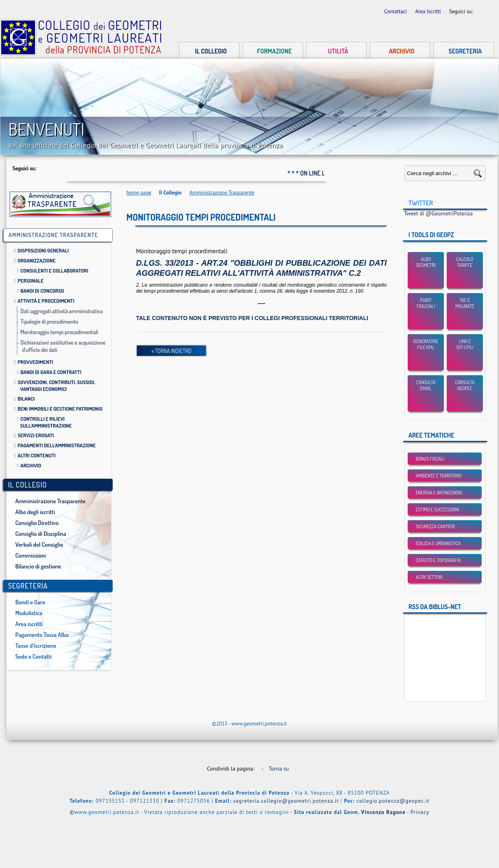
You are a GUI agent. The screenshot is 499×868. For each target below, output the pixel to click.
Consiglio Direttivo (37, 523)
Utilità (338, 51)
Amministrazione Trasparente (51, 501)
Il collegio (211, 51)
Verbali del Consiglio (39, 545)
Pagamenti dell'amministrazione (57, 445)
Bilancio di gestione (38, 566)
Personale (31, 281)
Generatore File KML (426, 344)
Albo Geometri (426, 262)
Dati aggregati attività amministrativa (62, 311)
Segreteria (465, 51)
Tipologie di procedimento (49, 321)
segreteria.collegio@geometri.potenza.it (286, 801)
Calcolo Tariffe (465, 262)
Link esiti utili (465, 344)
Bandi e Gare (30, 602)
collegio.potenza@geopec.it (393, 801)
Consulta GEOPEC (465, 385)
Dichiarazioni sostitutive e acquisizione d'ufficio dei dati (63, 346)
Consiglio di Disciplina (41, 534)
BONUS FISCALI (430, 459)
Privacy (420, 812)
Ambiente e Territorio (439, 476)
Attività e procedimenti (46, 301)
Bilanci (26, 399)
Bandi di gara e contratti (51, 372)
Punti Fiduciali (426, 303)
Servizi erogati (36, 435)
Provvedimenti (36, 362)
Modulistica (29, 613)
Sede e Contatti (33, 656)
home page (139, 193)
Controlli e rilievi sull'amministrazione (46, 422)
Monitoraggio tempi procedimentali (59, 332)
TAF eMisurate (465, 303)
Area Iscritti (429, 11)
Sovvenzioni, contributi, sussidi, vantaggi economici (56, 385)
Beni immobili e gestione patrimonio (60, 409)
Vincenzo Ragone (383, 812)
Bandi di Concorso (42, 291)
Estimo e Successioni (437, 509)
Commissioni (31, 555)
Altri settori (429, 577)
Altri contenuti (37, 455)
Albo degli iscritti (35, 512)
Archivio (401, 51)
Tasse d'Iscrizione (36, 646)
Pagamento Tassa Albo (42, 635)
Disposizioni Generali (43, 250)
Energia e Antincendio (439, 493)
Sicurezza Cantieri (435, 526)
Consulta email (426, 385)
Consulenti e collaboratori (54, 271)
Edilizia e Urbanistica (438, 543)
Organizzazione (37, 260)
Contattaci (396, 11)
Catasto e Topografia (438, 560)
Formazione (274, 51)
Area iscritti (29, 624)
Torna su (280, 769)
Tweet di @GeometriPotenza (438, 213)
